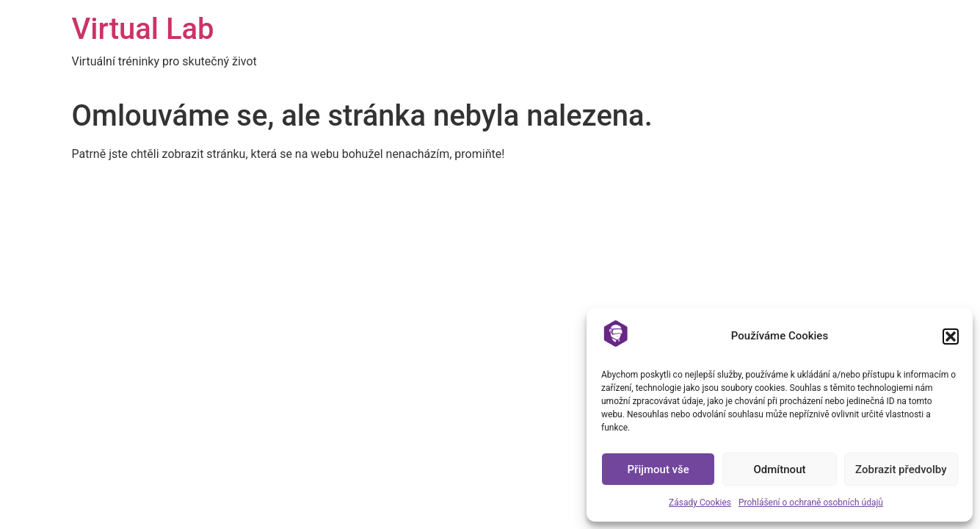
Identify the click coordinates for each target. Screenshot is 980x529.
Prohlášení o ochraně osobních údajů (811, 503)
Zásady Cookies (700, 503)
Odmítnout (780, 469)
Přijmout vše (658, 469)
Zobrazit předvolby (901, 469)
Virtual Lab (143, 29)
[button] (951, 337)
